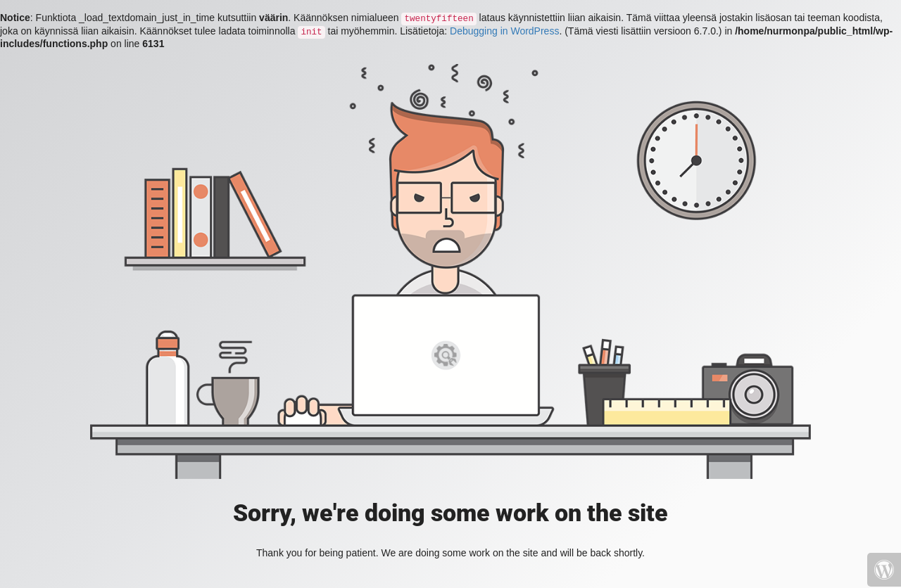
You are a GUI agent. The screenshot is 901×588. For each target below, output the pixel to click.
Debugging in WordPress (504, 31)
